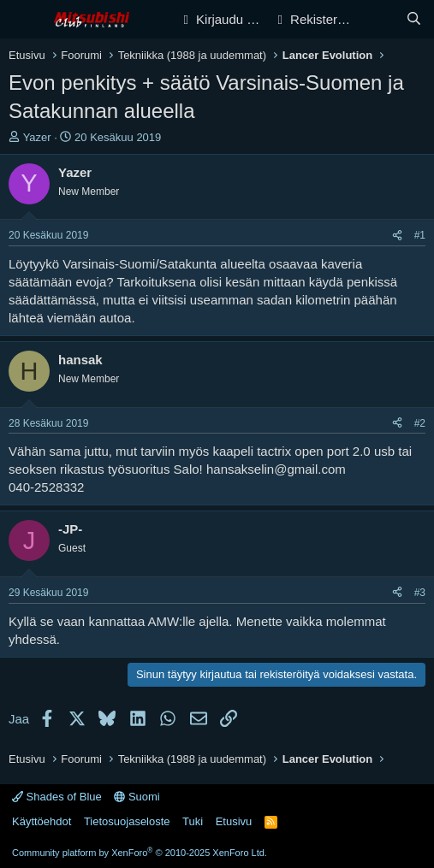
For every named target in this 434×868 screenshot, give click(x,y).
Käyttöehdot (42, 821)
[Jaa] (397, 236)
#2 (420, 423)
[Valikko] (24, 20)
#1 (420, 235)
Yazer (37, 137)
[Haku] (414, 19)
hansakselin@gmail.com (276, 469)
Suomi (137, 797)
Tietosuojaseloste (127, 821)
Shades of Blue (57, 797)
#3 (420, 593)
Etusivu (234, 821)
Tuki (193, 821)
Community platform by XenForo (140, 853)
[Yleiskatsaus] (380, 19)
